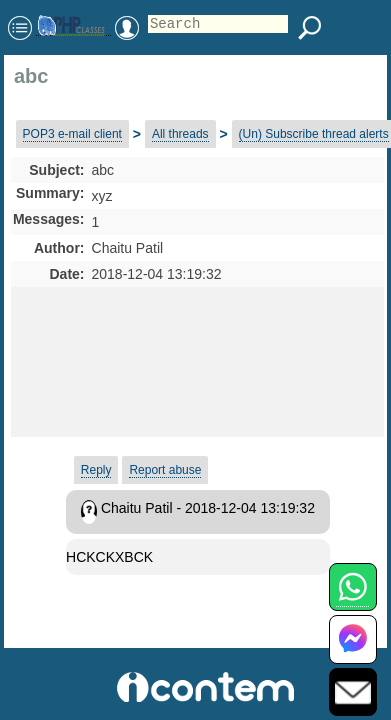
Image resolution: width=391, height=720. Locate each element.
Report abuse (165, 470)
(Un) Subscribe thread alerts (314, 134)
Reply (96, 470)
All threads (180, 134)
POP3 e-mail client (72, 134)
